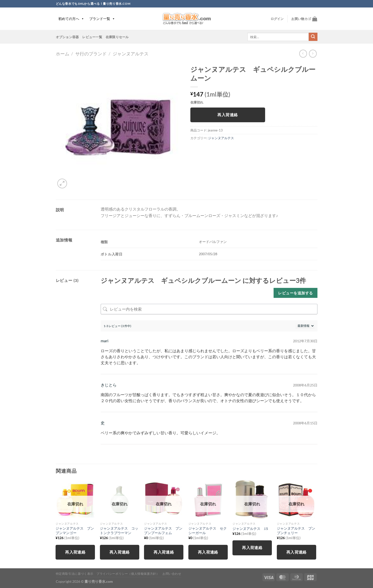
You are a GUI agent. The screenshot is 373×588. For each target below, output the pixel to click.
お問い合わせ (172, 574)
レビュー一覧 (92, 37)
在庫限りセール (117, 37)
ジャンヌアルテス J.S (250, 529)
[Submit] (313, 37)
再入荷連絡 (227, 115)
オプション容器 (67, 37)
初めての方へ (71, 19)
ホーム (63, 54)
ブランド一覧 (102, 19)
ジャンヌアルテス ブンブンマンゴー (75, 531)
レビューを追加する (295, 293)
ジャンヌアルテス (131, 54)
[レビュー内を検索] (209, 309)
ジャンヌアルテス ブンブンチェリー (296, 531)
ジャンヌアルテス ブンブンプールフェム (163, 531)
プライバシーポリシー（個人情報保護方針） (128, 574)
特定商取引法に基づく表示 (75, 574)
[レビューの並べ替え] (305, 326)
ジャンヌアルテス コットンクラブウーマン (119, 531)
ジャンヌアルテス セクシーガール (208, 531)
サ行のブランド (91, 54)
